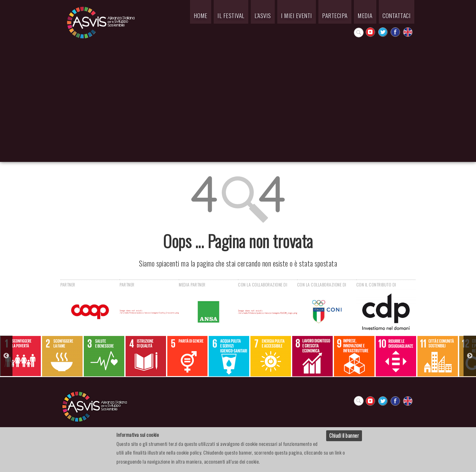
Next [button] (470, 356)
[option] (21, 356)
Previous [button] (6, 356)
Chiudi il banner (344, 436)
